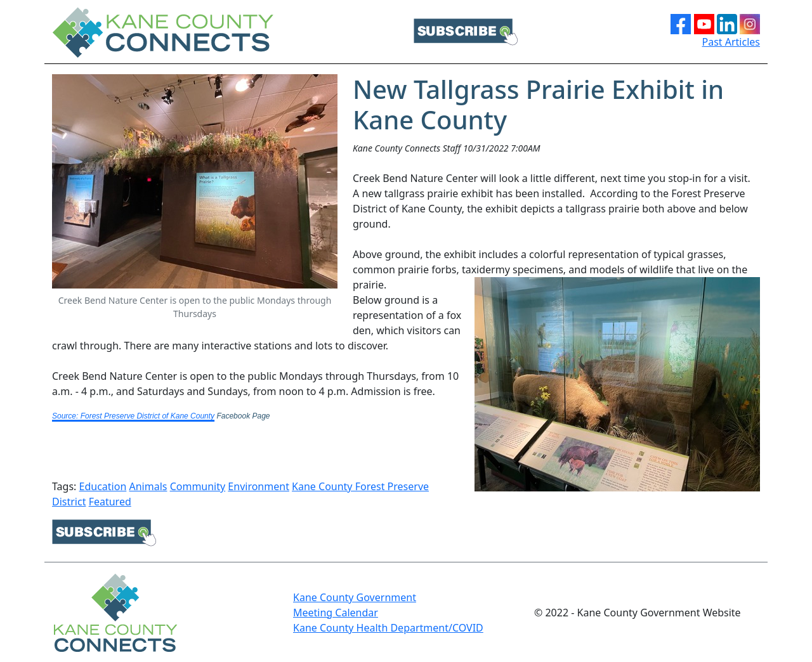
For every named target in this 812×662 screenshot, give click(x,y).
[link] (133, 411)
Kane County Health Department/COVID (388, 628)
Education (103, 486)
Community (198, 486)
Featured (110, 502)
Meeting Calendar (336, 613)
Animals (148, 486)
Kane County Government (355, 597)
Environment (259, 486)
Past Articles (731, 42)
